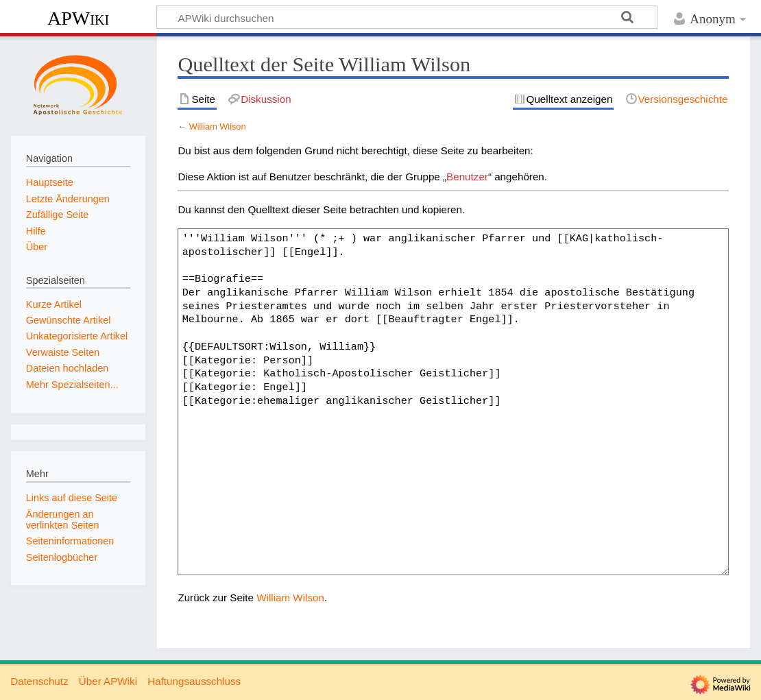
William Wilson (218, 126)
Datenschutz (39, 681)
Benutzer (467, 177)
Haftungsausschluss (194, 681)
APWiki (78, 18)
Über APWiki (108, 681)
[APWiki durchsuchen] (407, 17)
